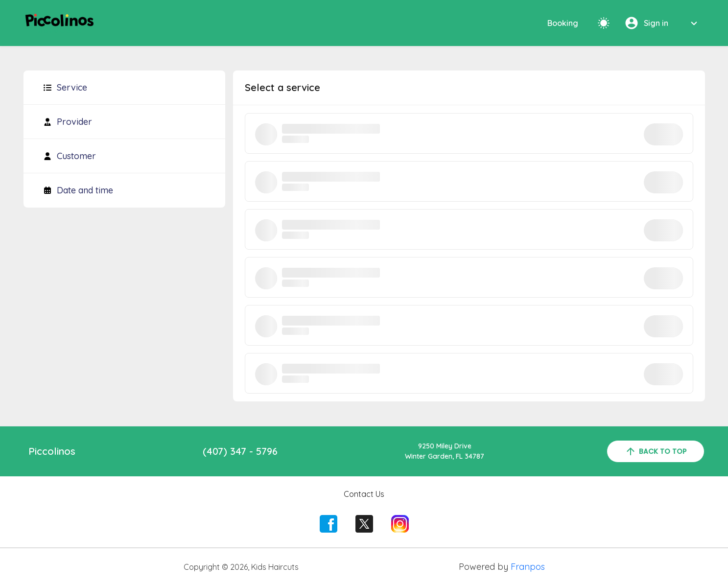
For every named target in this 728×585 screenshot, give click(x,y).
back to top (656, 451)
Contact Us (364, 494)
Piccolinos (52, 451)
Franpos (528, 567)
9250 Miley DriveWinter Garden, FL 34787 (445, 451)
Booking (563, 23)
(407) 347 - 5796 (240, 451)
